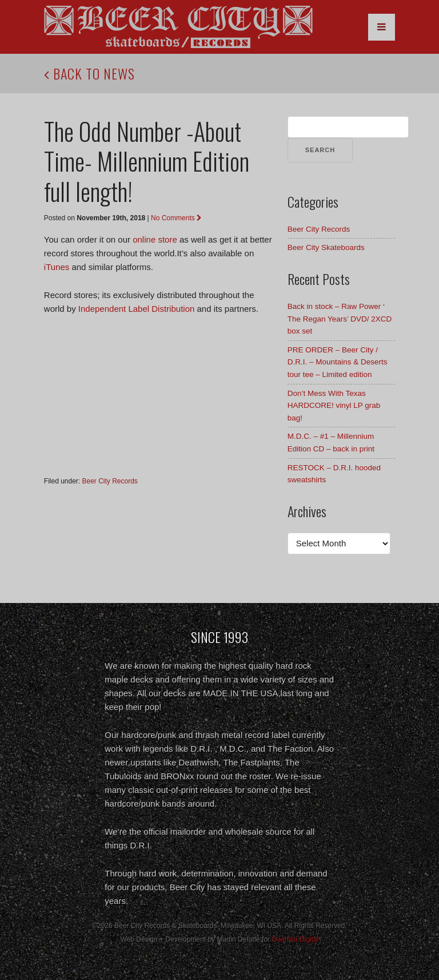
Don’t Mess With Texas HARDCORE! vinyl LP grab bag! (334, 406)
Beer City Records (110, 481)
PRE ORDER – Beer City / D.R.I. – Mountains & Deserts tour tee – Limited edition (338, 362)
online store (155, 239)
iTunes (57, 267)
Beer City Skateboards (326, 247)
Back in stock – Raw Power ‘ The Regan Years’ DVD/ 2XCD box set (340, 319)
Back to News (89, 73)
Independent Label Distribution (136, 309)
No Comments (176, 218)
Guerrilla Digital (295, 939)
